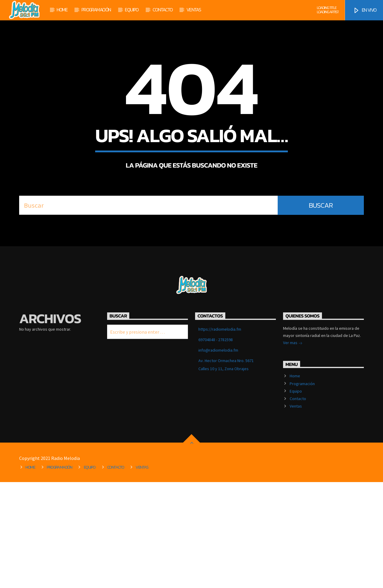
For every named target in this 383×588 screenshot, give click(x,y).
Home (62, 10)
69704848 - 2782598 (216, 446)
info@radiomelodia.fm (218, 456)
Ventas (194, 10)
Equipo (132, 10)
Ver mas (293, 449)
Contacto (162, 10)
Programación (96, 10)
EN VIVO (365, 10)
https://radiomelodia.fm (220, 435)
